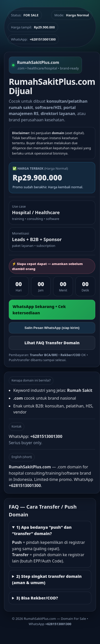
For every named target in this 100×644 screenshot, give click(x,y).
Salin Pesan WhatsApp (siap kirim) (52, 328)
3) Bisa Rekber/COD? (37, 598)
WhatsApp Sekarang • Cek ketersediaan (39, 310)
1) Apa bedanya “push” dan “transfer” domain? (42, 530)
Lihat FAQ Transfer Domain (52, 343)
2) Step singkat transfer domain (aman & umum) (47, 579)
